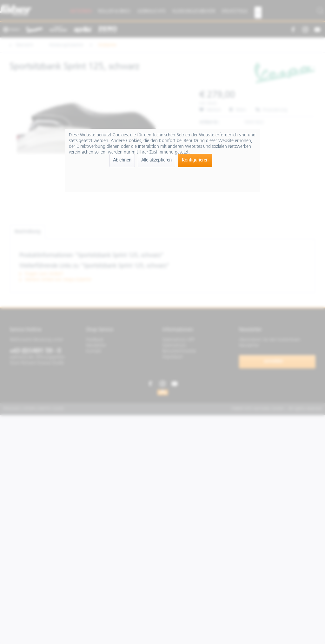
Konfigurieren (195, 160)
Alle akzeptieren (156, 160)
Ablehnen (122, 160)
